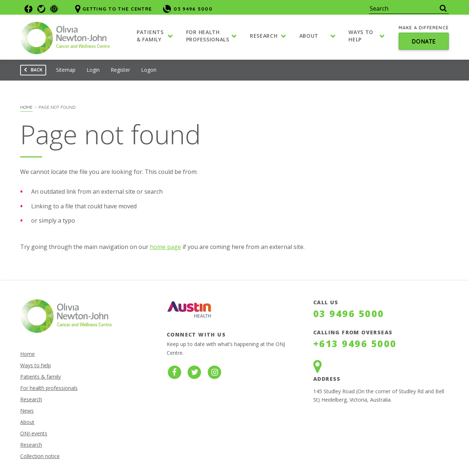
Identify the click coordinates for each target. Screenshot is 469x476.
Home (26, 107)
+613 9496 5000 (355, 343)
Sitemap (66, 70)
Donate (424, 42)
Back (31, 71)
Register (120, 70)
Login (93, 70)
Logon (149, 70)
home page (165, 247)
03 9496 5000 (349, 313)
